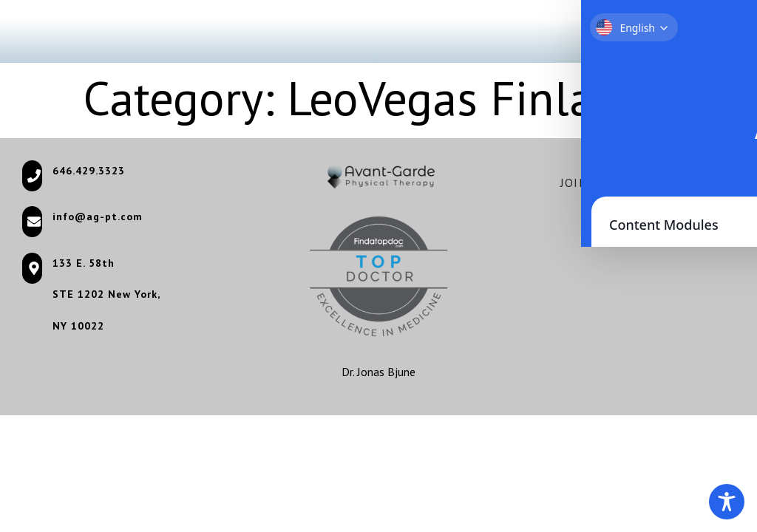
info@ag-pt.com (98, 216)
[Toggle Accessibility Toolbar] (727, 502)
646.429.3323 (89, 171)
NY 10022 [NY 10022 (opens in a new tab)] (78, 326)
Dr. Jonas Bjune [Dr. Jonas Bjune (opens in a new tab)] (378, 372)
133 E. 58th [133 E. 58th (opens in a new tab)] (84, 263)
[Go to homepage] (61, 32)
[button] (707, 31)
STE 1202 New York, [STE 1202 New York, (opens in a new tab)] (106, 294)
